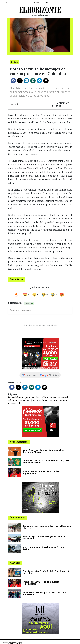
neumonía (64, 400)
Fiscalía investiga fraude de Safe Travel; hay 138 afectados (46, 572)
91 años (54, 400)
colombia (12, 400)
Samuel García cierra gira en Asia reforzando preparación (44, 593)
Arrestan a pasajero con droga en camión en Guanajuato (44, 538)
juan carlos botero (40, 400)
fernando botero (16, 397)
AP (17, 104)
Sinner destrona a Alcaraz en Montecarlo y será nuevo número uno (46, 462)
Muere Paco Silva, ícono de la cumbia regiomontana (41, 472)
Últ (19, 403)
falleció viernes (49, 397)
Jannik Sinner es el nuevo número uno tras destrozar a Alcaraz (43, 451)
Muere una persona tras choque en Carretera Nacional (45, 548)
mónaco (12, 403)
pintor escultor (32, 397)
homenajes (24, 400)
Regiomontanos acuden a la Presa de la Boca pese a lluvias (47, 527)
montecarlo (63, 397)
